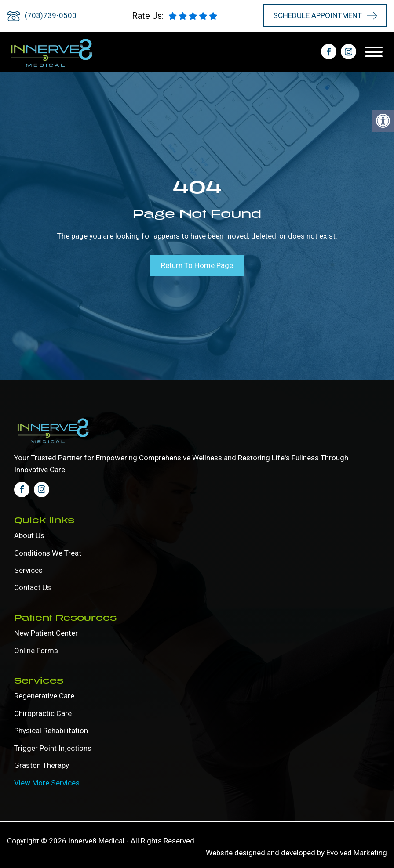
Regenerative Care (44, 696)
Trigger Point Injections (53, 748)
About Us (29, 535)
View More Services (47, 782)
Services (28, 570)
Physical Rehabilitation (51, 731)
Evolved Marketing (357, 853)
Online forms (36, 650)
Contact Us (33, 587)
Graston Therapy (42, 765)
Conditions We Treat (48, 552)
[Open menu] (376, 52)
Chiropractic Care (43, 713)
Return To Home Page (197, 265)
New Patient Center (46, 633)
